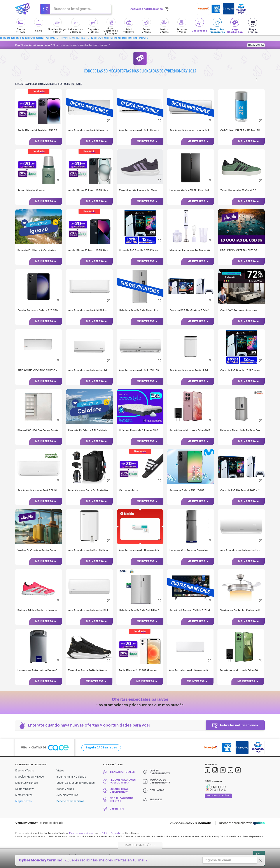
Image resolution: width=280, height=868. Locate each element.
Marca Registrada (52, 823)
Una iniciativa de (45, 747)
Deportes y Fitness (26, 782)
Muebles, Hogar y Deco (30, 776)
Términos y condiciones (81, 833)
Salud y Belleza (25, 789)
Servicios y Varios (67, 795)
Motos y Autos (24, 795)
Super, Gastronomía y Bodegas (75, 782)
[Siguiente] (257, 79)
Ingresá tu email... (219, 860)
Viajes (60, 770)
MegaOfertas (23, 801)
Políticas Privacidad (111, 833)
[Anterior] (21, 79)
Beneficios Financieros (70, 801)
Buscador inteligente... (73, 9)
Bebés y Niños (65, 789)
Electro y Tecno (25, 770)
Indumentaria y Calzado (71, 776)
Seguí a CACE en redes (101, 747)
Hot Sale (76, 84)
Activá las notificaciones (239, 725)
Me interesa (44, 141)
